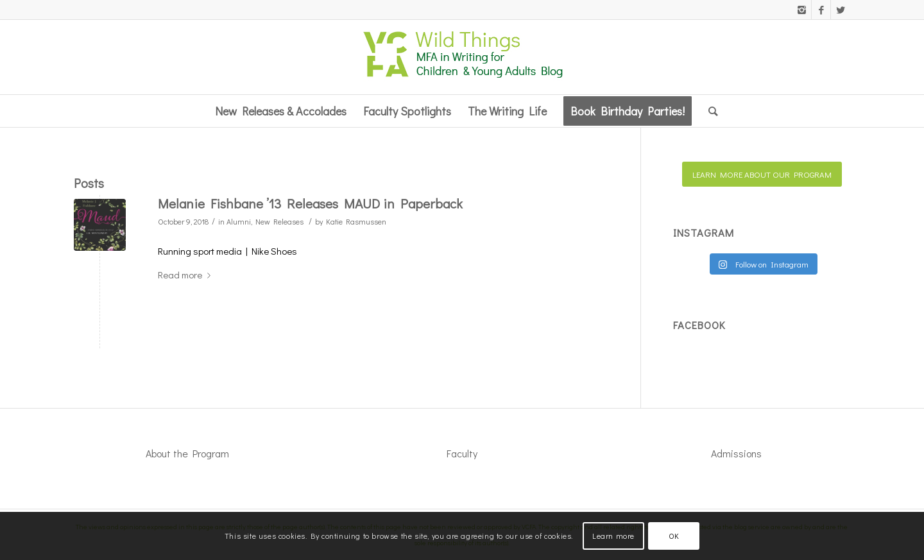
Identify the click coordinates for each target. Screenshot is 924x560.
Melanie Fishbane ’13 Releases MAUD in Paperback (310, 203)
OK (674, 536)
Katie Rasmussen (356, 221)
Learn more (613, 536)
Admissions (736, 453)
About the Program (187, 453)
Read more (187, 275)
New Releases (279, 221)
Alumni (239, 221)
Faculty (462, 453)
